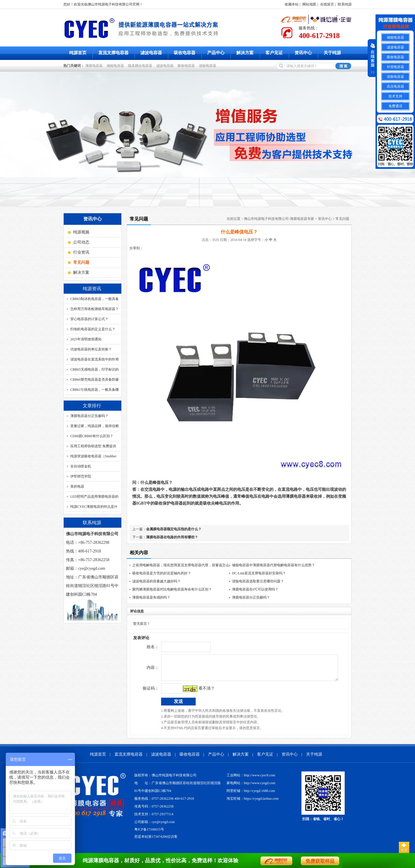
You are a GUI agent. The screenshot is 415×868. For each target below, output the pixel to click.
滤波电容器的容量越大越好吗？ (156, 581)
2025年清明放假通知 (86, 339)
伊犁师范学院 (81, 476)
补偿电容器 (395, 67)
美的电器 (77, 486)
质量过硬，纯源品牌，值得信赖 (95, 426)
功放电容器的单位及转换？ (91, 349)
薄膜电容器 (95, 66)
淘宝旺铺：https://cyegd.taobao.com (253, 803)
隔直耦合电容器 (141, 66)
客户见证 (274, 53)
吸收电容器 (185, 53)
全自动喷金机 (81, 466)
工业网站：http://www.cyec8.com (251, 780)
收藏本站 (292, 4)
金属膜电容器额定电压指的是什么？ (174, 529)
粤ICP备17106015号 (149, 834)
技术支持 (395, 96)
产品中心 (216, 53)
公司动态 (81, 242)
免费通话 (395, 106)
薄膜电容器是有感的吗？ (151, 597)
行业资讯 (81, 252)
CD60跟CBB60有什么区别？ (92, 436)
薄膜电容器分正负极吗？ (89, 416)
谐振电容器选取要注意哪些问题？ (258, 581)
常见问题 (342, 219)
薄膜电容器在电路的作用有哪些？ (172, 537)
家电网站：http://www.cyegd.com (251, 787)
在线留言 (327, 4)
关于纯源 (332, 53)
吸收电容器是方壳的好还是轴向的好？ (162, 573)
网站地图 (309, 4)
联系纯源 (345, 4)
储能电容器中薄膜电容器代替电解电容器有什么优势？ (273, 565)
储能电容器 (116, 66)
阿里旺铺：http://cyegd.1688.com (251, 795)
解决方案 (245, 53)
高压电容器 (395, 86)
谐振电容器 (208, 66)
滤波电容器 (151, 53)
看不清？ (195, 693)
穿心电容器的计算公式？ (89, 319)
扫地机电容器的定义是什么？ (93, 329)
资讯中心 (303, 53)
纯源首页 (78, 53)
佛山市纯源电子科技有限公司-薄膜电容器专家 (279, 219)
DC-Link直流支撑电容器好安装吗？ (259, 573)
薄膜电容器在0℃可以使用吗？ (255, 589)
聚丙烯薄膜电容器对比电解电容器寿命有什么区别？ (172, 589)
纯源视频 (81, 232)
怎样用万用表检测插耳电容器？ (95, 309)
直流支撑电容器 (113, 53)
